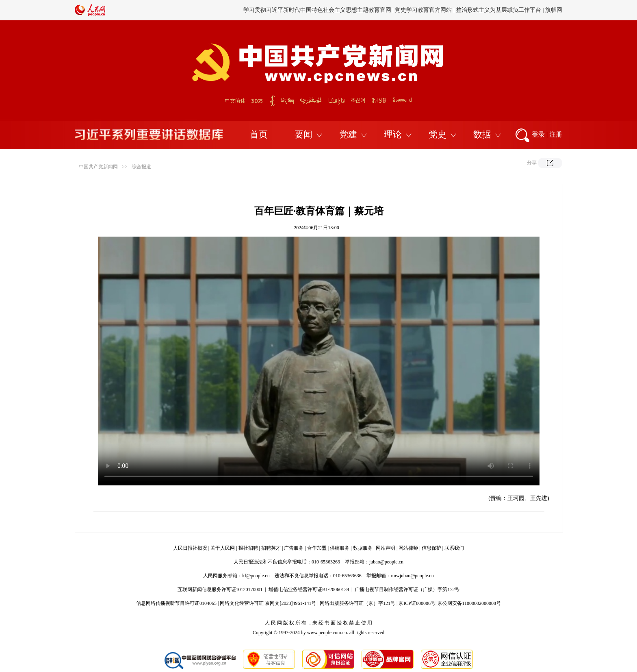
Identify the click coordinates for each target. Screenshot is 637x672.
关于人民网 (223, 548)
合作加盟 (317, 548)
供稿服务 (340, 548)
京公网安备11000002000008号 (469, 603)
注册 (556, 134)
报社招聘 (248, 548)
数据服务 (363, 548)
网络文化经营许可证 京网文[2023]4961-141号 (268, 603)
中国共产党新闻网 (98, 167)
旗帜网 (554, 10)
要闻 (303, 134)
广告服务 (294, 548)
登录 (538, 134)
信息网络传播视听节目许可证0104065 (176, 603)
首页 (259, 134)
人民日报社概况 (190, 548)
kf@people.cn (256, 576)
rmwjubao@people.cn (412, 576)
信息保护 (431, 548)
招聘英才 (271, 548)
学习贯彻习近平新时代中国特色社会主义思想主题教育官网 (317, 10)
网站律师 (408, 548)
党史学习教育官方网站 (424, 10)
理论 (393, 134)
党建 (348, 134)
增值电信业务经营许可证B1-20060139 (309, 589)
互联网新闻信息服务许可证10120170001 (220, 589)
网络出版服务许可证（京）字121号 (357, 603)
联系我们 (454, 548)
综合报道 (141, 167)
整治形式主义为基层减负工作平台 (498, 10)
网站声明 (386, 548)
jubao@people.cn (386, 562)
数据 (482, 134)
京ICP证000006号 (417, 603)
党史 (438, 134)
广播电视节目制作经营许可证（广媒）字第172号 (407, 589)
